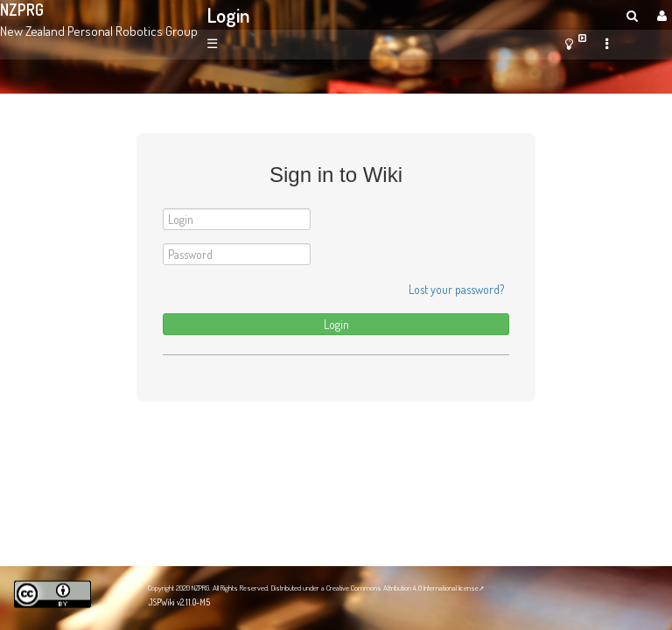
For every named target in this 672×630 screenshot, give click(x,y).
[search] (632, 15)
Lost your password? (456, 289)
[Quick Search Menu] (632, 15)
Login (229, 15)
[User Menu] (660, 15)
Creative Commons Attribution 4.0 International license (402, 588)
